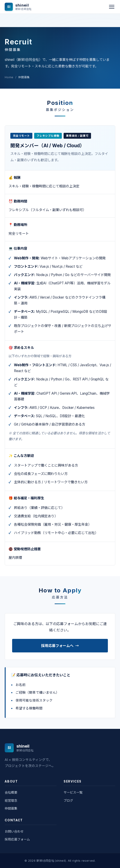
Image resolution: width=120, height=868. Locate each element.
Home (9, 77)
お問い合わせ (14, 831)
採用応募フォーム (17, 839)
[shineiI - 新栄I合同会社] (18, 7)
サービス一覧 (73, 792)
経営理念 (11, 800)
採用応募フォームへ (60, 646)
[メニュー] (112, 7)
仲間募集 (11, 808)
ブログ (68, 800)
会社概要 (11, 792)
